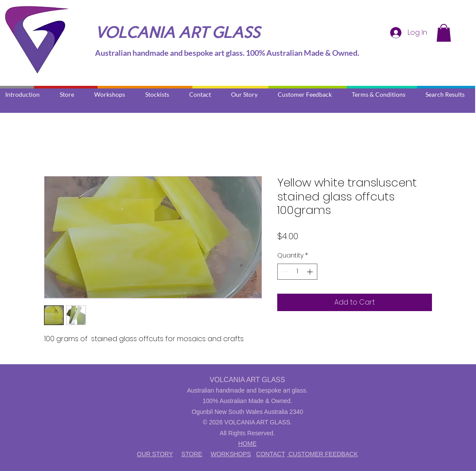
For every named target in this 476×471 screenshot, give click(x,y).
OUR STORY (155, 454)
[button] (444, 33)
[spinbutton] (297, 272)
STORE (192, 454)
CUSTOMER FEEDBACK (322, 454)
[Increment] (311, 272)
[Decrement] (284, 272)
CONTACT (271, 454)
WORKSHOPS (231, 454)
